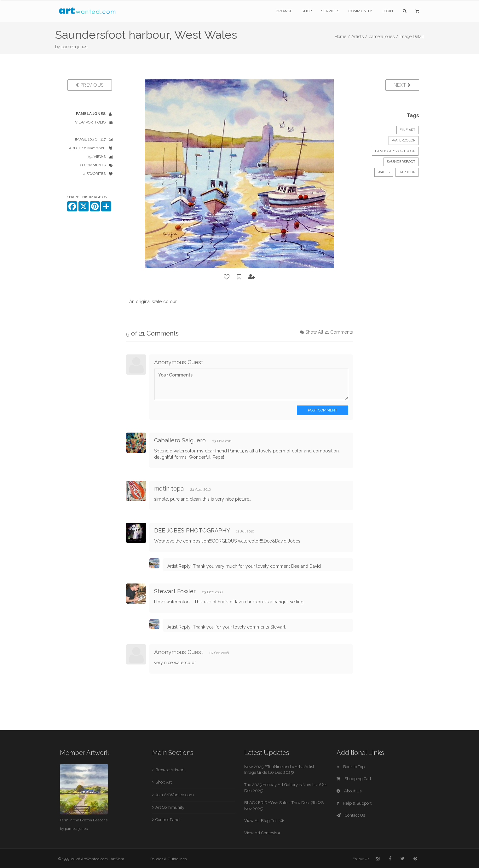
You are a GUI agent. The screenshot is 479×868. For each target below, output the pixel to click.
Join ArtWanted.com (175, 795)
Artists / (359, 37)
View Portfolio (90, 122)
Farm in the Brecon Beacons (84, 820)
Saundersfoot (401, 162)
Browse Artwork (170, 770)
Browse (284, 11)
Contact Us (351, 815)
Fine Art (407, 130)
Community (360, 11)
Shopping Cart (354, 779)
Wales (384, 172)
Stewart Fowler (175, 591)
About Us (349, 791)
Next (402, 85)
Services (330, 11)
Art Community (170, 807)
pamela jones (74, 47)
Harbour (407, 172)
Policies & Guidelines (168, 859)
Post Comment (323, 410)
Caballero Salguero (180, 440)
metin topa (169, 489)
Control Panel (168, 820)
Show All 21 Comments (329, 332)
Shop (307, 11)
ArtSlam (117, 859)
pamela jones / (384, 37)
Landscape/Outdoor (395, 151)
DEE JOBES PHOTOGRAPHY (192, 530)
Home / (342, 37)
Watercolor (404, 140)
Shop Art (164, 782)
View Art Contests (262, 833)
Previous (90, 85)
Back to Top (351, 767)
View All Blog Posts (264, 821)
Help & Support (354, 803)
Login (387, 11)
